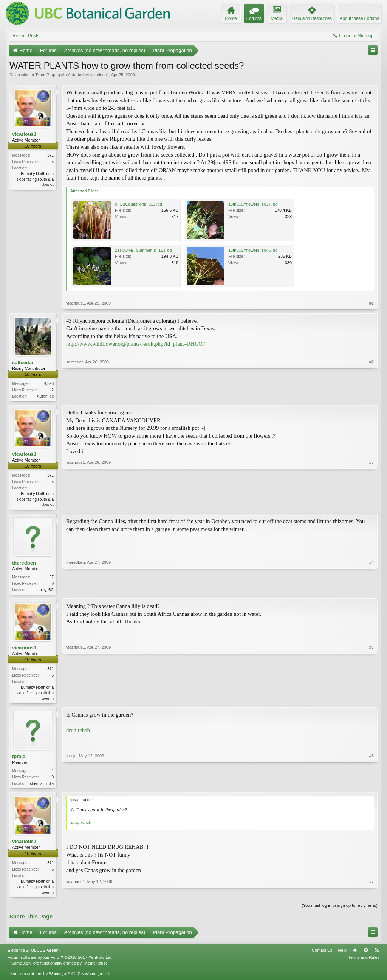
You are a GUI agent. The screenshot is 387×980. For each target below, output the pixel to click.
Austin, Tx (45, 396)
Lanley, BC (45, 592)
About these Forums (359, 18)
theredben (24, 564)
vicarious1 (100, 75)
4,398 (49, 384)
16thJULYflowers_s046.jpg (253, 250)
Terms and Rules (364, 962)
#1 (372, 303)
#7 (372, 895)
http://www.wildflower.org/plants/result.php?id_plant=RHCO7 (136, 344)
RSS (377, 955)
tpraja (19, 759)
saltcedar (23, 362)
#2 (372, 395)
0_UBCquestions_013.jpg (139, 204)
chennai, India (42, 787)
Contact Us (322, 955)
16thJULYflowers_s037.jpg (253, 204)
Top (366, 955)
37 (52, 579)
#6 (372, 786)
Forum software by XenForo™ (60, 962)
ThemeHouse (95, 967)
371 (50, 155)
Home (355, 955)
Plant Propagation (52, 75)
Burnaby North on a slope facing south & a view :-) (35, 179)
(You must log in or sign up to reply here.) (340, 909)
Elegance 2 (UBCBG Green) (34, 955)
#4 (372, 591)
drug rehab (78, 733)
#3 (372, 505)
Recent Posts (26, 36)
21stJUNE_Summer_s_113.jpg (143, 250)
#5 (372, 700)
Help (342, 955)
